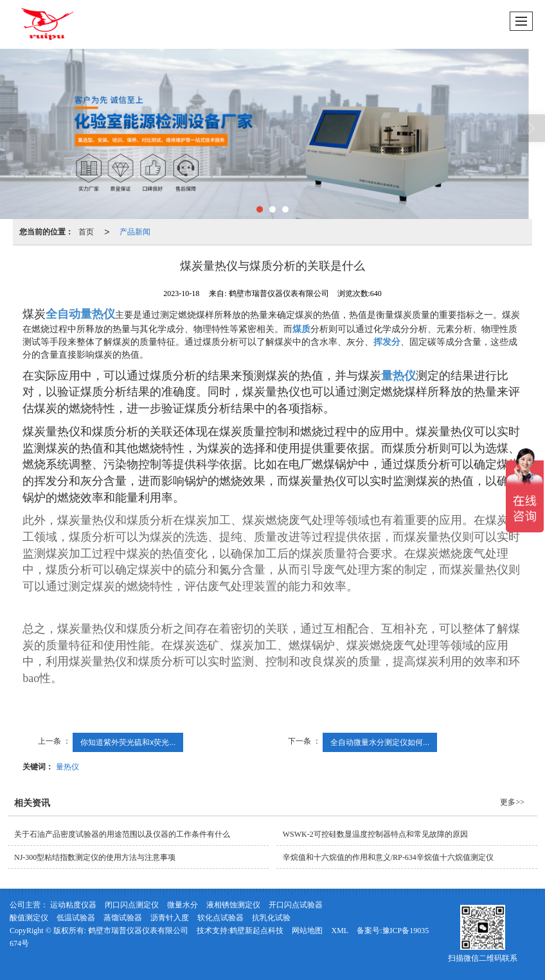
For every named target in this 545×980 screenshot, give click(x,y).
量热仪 (67, 767)
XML (340, 931)
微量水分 (183, 905)
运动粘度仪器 (73, 905)
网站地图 (307, 931)
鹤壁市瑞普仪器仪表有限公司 (138, 931)
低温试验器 (76, 918)
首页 (86, 232)
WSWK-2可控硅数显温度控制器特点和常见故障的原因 (375, 834)
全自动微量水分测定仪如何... (380, 742)
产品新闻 (135, 232)
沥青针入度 (170, 918)
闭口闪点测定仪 (132, 905)
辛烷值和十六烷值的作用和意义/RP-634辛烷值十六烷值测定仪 (388, 857)
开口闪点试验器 (296, 905)
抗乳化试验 (271, 918)
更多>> (512, 802)
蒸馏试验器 (123, 918)
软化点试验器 (220, 918)
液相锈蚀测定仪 (233, 905)
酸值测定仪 (29, 918)
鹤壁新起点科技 (256, 931)
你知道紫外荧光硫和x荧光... (128, 742)
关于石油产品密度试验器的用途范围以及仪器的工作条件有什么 (122, 834)
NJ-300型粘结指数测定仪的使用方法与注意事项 (95, 857)
